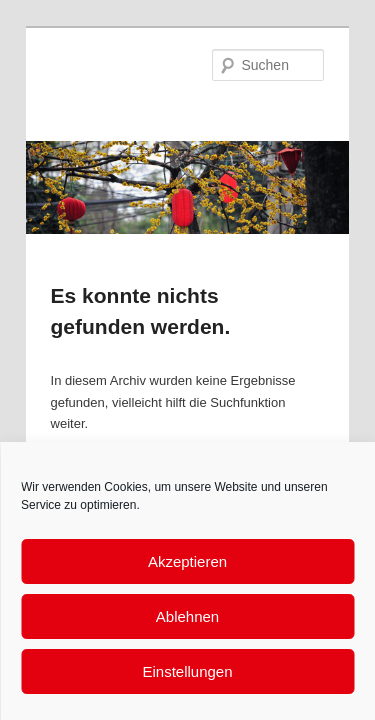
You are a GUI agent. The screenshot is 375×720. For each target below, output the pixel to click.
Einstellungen (187, 671)
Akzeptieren (187, 561)
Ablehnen (187, 616)
